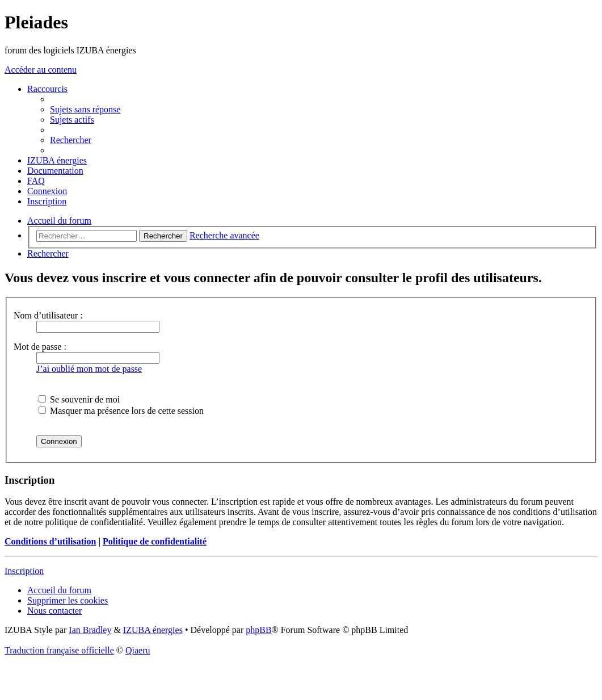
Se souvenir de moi (79, 399)
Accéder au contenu (41, 70)
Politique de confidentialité (155, 541)
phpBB (258, 630)
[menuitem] (85, 109)
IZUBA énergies (153, 630)
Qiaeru (138, 650)
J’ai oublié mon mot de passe (89, 369)
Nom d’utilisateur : (48, 315)
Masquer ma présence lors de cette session (121, 411)
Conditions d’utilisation (50, 541)
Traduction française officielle (59, 650)
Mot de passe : (40, 347)
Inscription (24, 571)
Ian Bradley (90, 630)
